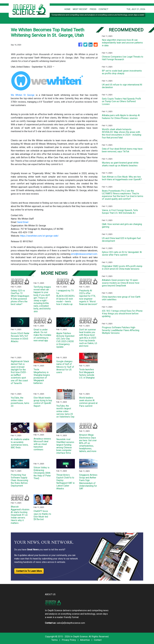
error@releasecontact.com (84, 254)
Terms (55, 640)
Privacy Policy (69, 640)
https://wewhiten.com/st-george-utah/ (39, 236)
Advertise (85, 640)
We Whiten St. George (23, 95)
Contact (98, 640)
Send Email (23, 222)
